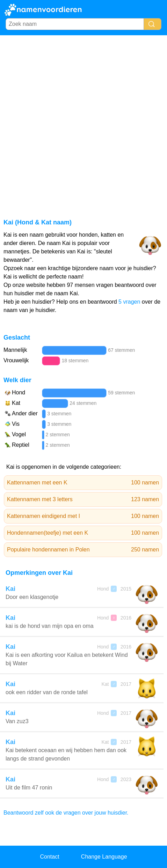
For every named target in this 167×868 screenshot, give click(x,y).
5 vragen (129, 302)
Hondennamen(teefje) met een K (83, 533)
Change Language (104, 857)
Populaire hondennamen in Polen (83, 550)
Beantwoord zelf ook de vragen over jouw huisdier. (66, 813)
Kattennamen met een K (83, 483)
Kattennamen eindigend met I (83, 516)
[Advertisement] (83, 122)
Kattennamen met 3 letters (83, 499)
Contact (49, 857)
